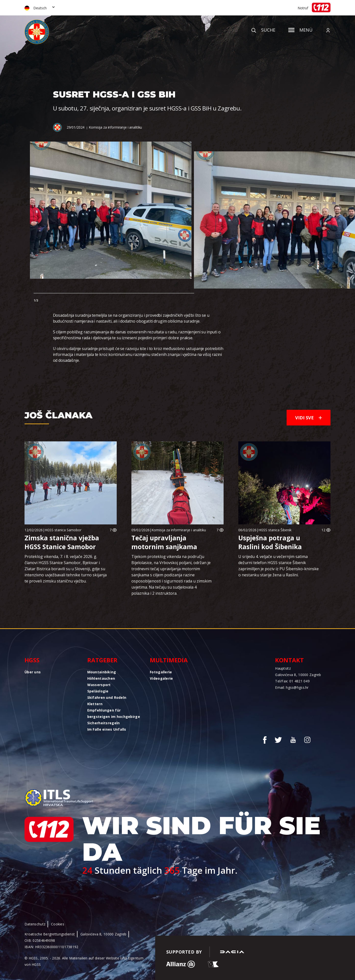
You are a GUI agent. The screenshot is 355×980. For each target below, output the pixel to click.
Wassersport (99, 685)
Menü (300, 30)
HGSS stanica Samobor (63, 530)
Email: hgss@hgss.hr (292, 687)
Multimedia (169, 660)
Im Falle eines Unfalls (107, 729)
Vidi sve (309, 418)
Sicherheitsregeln (104, 723)
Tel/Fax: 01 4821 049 (292, 681)
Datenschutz (35, 924)
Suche (263, 30)
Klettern (95, 704)
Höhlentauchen (101, 678)
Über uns (33, 672)
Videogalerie (161, 678)
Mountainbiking (102, 672)
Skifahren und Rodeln (107, 697)
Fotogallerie (161, 672)
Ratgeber (102, 660)
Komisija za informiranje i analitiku (115, 127)
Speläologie (98, 691)
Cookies (58, 924)
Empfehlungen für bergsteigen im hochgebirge (114, 713)
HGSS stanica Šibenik (275, 530)
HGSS (32, 660)
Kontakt (289, 660)
